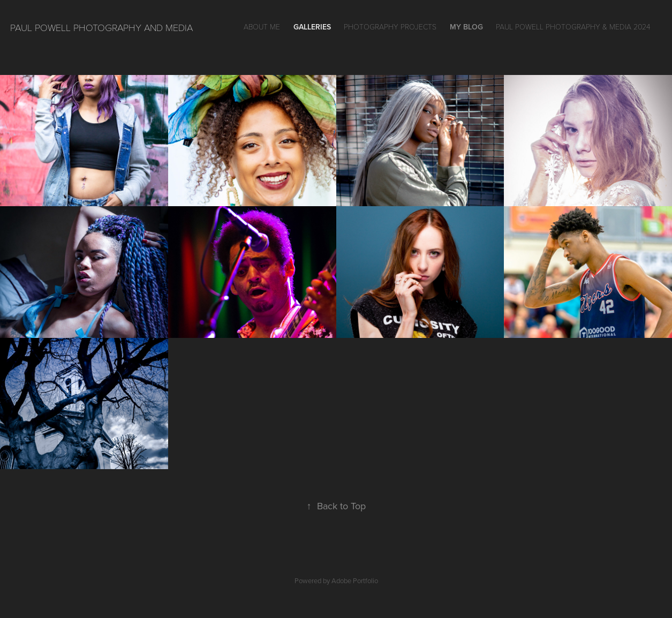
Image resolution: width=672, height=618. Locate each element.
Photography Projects (390, 27)
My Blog (466, 27)
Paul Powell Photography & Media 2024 (573, 27)
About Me (262, 27)
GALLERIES (312, 27)
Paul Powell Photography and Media (101, 27)
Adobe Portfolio (355, 581)
